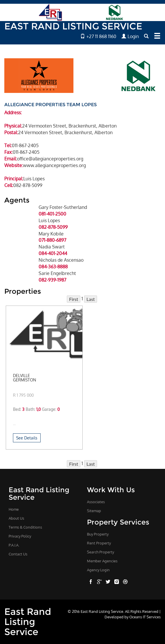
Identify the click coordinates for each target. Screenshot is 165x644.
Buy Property (98, 534)
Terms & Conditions (25, 527)
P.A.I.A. (14, 545)
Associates (96, 502)
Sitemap (94, 511)
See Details (27, 438)
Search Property (100, 552)
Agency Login (98, 570)
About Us (16, 518)
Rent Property (99, 543)
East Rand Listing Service (28, 622)
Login (130, 36)
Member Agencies (102, 561)
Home (14, 509)
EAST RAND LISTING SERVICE (73, 26)
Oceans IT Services (145, 617)
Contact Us (18, 554)
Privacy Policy (20, 536)
